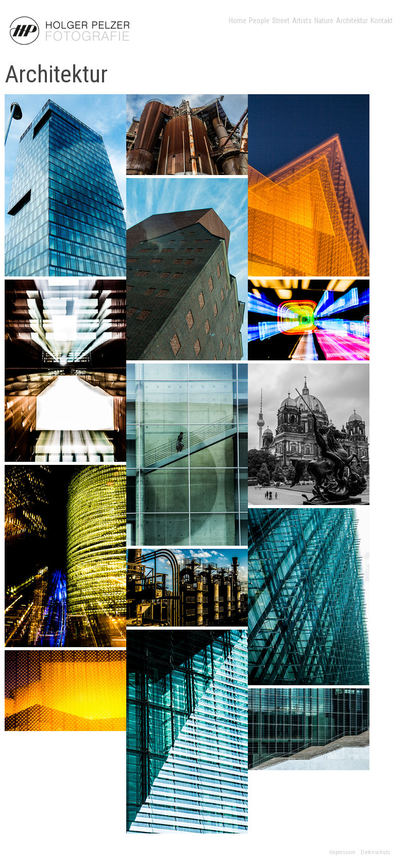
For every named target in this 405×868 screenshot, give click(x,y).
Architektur (352, 21)
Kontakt (382, 21)
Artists (302, 21)
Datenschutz (375, 852)
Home (238, 21)
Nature (324, 21)
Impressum (342, 852)
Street (281, 21)
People (259, 21)
